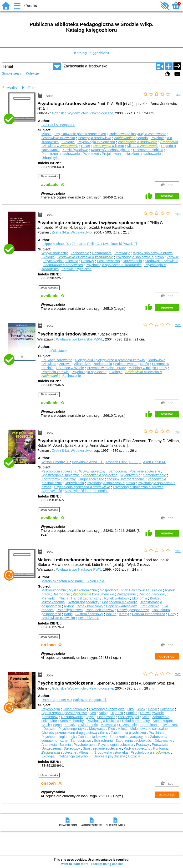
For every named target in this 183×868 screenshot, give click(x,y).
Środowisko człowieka (58, 138)
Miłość (123, 729)
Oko (131, 709)
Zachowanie (80, 253)
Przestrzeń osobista (148, 150)
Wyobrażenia (130, 475)
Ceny (172, 614)
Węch (57, 725)
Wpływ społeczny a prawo (153, 253)
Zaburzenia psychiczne (128, 733)
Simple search (13, 73)
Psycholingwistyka (72, 729)
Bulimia (65, 745)
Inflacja (63, 598)
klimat (108, 146)
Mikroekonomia (53, 602)
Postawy (87, 261)
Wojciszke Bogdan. (90, 700)
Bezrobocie (61, 594)
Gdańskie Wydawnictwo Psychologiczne (83, 113)
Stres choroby (72, 721)
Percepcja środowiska (95, 138)
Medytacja (108, 725)
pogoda (131, 138)
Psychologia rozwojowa (107, 709)
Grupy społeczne (91, 479)
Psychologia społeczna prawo (111, 483)
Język (90, 717)
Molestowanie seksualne (149, 729)
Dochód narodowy (152, 594)
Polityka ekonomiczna (149, 614)
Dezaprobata (102, 253)
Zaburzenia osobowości (134, 741)
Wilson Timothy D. (56, 462)
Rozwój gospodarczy (133, 610)
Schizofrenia (103, 741)
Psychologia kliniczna (103, 721)
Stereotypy (72, 748)
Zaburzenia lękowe (92, 737)
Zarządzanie (126, 594)
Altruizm (85, 752)
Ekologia (68, 142)
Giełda (157, 590)
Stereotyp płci (129, 717)
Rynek (69, 606)
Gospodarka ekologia (120, 602)
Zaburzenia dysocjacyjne (128, 737)
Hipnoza (117, 713)
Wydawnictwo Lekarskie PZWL (79, 339)
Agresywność (52, 491)
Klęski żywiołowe (75, 150)
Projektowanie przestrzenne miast (80, 134)
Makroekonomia (54, 590)
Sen (93, 713)
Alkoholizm (82, 364)
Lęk (72, 737)
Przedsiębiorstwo (70, 610)
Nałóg (145, 364)
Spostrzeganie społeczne (61, 475)
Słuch (46, 725)
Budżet (155, 598)
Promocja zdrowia (55, 372)
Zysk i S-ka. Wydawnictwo (72, 232)
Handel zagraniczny (86, 598)
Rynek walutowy (117, 598)
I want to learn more (74, 864)
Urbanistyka (51, 158)
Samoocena (118, 471)
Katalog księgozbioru (91, 53)
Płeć (112, 729)
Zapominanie (150, 725)
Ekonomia (139, 598)
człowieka (85, 257)
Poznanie (167, 709)
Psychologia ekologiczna (96, 142)
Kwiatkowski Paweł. (120, 244)
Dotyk (153, 709)
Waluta (111, 614)
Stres (104, 733)
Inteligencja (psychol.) (74, 756)
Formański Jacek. (55, 351)
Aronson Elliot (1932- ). (123, 462)
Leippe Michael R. (56, 244)
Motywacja (97, 729)
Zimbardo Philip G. (86, 244)
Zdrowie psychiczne (76, 269)
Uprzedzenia (132, 261)
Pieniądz (48, 598)
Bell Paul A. (58, 125)
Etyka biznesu (89, 618)
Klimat (142, 146)
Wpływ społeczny (55, 253)
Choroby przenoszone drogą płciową (69, 733)
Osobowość (106, 717)
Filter (33, 88)
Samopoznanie (155, 475)
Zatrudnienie (150, 606)
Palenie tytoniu (126, 364)
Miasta (46, 134)
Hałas (85, 146)
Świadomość (88, 725)
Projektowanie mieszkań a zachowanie (131, 154)
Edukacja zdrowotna (57, 360)
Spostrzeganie (163, 721)
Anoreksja (49, 745)
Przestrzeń (91, 154)
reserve (167, 196)
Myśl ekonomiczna (83, 590)
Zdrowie (173, 257)
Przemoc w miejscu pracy (106, 368)
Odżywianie (163, 741)
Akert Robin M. (155, 462)
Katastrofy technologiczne (111, 150)
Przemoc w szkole (70, 368)
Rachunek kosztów (100, 610)
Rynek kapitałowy (90, 606)
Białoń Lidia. (96, 581)
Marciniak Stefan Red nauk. (63, 581)
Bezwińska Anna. (88, 462)
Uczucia (134, 756)
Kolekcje (32, 73)
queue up (167, 656)
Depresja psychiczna (109, 756)
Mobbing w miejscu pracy (148, 368)
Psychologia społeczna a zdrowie (138, 487)
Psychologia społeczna (61, 261)
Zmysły (70, 725)
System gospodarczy (84, 602)
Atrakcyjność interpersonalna (87, 491)
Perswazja (122, 253)
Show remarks (49, 176)
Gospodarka (109, 590)
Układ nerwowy (75, 709)
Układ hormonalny (136, 721)
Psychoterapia (84, 745)
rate (178, 95)
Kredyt (124, 614)
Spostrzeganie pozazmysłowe (64, 713)
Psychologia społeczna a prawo (140, 257)
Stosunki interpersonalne (126, 479)
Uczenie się (128, 725)
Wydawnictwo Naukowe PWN (79, 569)
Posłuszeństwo (108, 261)
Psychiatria (157, 733)
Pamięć (132, 713)
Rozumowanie (72, 717)
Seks (146, 717)
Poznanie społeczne (145, 471)
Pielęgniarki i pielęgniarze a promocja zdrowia (110, 360)
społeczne (100, 475)
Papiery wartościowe (122, 606)
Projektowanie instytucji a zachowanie (137, 134)
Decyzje (49, 729)
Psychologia (51, 709)
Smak (141, 709)
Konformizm (51, 479)
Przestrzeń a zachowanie (61, 154)
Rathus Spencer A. (56, 700)
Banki (68, 614)
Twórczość (170, 725)
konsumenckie (93, 594)
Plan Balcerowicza (135, 590)
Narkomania (103, 364)
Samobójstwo (81, 741)
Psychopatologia (54, 737)
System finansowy (89, 614)
